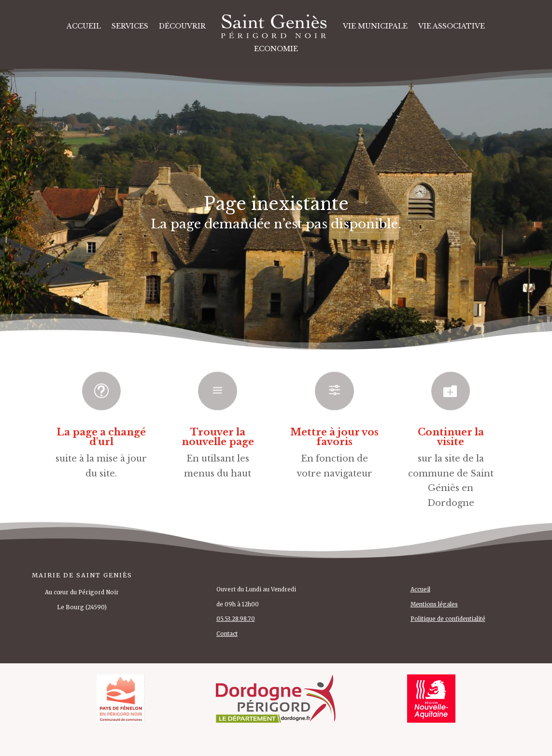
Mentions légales (434, 604)
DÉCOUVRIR (182, 26)
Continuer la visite (451, 437)
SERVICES (130, 26)
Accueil (84, 26)
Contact (227, 634)
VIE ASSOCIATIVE (452, 26)
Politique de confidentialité (448, 619)
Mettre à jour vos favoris (334, 437)
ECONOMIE (276, 49)
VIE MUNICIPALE (375, 26)
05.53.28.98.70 (236, 619)
